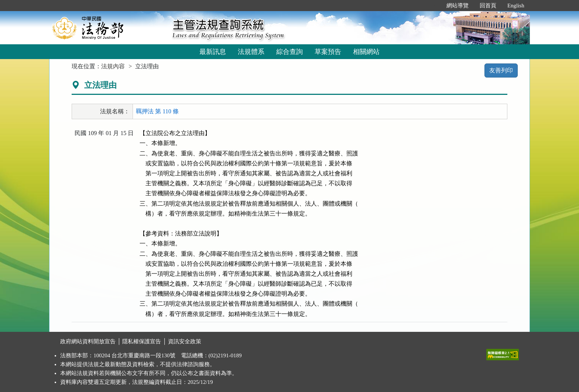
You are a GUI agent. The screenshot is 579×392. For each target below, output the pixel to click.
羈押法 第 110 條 (157, 111)
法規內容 (113, 66)
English (516, 6)
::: (433, 6)
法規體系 (251, 52)
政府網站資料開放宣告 (88, 341)
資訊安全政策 (185, 341)
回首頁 (488, 6)
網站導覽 (458, 6)
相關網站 (366, 52)
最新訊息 (213, 52)
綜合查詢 (289, 52)
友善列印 (501, 70)
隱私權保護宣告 (142, 341)
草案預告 (328, 52)
